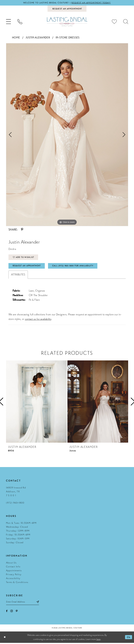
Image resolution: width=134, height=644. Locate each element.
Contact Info (13, 567)
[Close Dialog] (5, 638)
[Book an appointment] (67, 9)
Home (16, 38)
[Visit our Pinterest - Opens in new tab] (17, 612)
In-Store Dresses (68, 38)
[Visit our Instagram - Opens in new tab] (12, 612)
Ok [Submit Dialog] (129, 638)
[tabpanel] (67, 135)
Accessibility (13, 579)
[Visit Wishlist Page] (114, 22)
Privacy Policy (14, 575)
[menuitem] (8, 22)
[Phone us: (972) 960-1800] (20, 22)
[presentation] (36, 402)
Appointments (14, 571)
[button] (8, 22)
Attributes (18, 275)
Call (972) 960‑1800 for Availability (75, 266)
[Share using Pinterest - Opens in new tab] (22, 230)
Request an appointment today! (92, 3)
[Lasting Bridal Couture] (67, 22)
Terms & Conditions (17, 583)
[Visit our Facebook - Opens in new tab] (7, 612)
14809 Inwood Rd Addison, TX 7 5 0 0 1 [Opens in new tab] (16, 492)
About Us (11, 563)
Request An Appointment (27, 266)
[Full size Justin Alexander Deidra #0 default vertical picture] (67, 135)
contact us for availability (38, 320)
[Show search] (126, 22)
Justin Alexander (38, 38)
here (98, 640)
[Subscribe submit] (39, 603)
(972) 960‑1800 (15, 504)
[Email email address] (23, 603)
